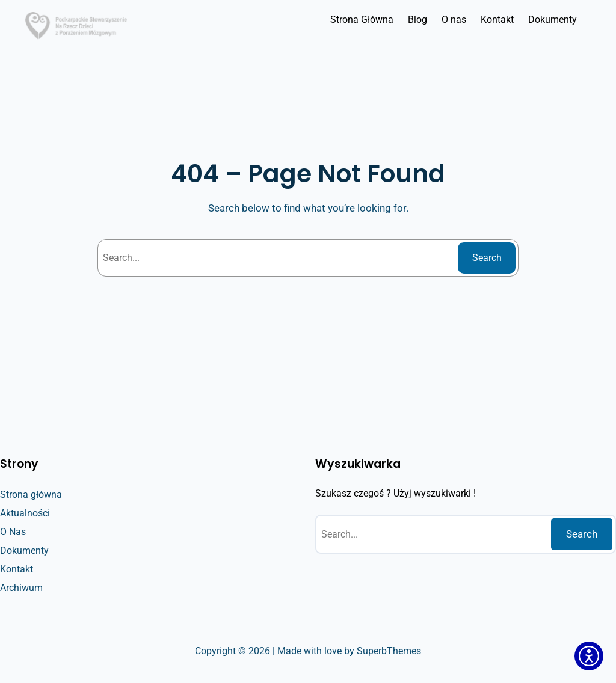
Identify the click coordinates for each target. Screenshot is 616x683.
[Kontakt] (497, 20)
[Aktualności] (25, 513)
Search (487, 258)
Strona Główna (362, 20)
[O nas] (454, 20)
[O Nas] (13, 532)
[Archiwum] (21, 588)
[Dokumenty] (553, 20)
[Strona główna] (31, 495)
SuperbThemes (389, 651)
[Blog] (417, 20)
